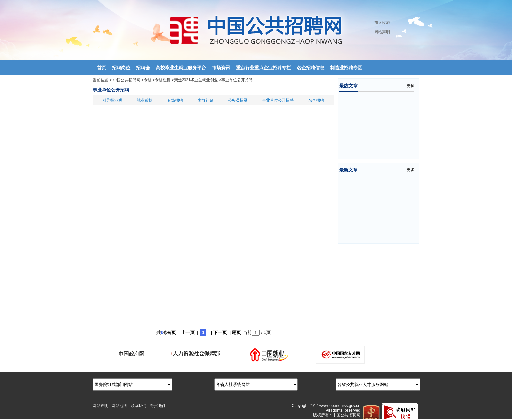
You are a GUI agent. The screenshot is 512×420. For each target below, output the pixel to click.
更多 (410, 86)
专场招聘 (175, 100)
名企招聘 (316, 100)
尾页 (236, 332)
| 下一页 (219, 332)
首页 (171, 332)
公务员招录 (238, 100)
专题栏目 (163, 80)
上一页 (188, 332)
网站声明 (382, 32)
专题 (148, 80)
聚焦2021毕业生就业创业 (196, 80)
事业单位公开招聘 (237, 80)
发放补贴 (205, 100)
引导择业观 (112, 100)
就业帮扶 (145, 100)
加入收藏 (382, 23)
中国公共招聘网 (127, 80)
